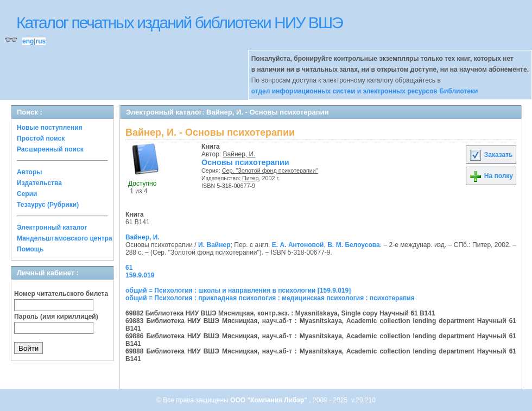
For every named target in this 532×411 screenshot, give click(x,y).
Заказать (491, 155)
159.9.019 (140, 275)
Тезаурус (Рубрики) (48, 205)
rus (40, 41)
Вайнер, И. (239, 154)
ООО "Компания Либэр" (270, 400)
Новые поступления (50, 128)
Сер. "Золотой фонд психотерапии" (270, 170)
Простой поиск (41, 138)
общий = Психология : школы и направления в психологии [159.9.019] (238, 290)
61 (129, 268)
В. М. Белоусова (353, 245)
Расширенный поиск (50, 149)
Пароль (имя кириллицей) (56, 317)
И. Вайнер (214, 245)
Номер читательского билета (61, 294)
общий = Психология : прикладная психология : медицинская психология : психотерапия (270, 298)
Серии (27, 194)
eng (28, 41)
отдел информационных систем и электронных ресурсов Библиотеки (365, 91)
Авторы (30, 172)
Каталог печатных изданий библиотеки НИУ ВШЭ (179, 23)
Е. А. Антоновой (298, 245)
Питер (251, 178)
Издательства (39, 183)
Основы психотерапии (245, 162)
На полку (491, 176)
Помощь (30, 249)
